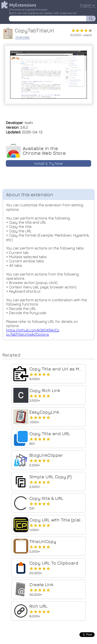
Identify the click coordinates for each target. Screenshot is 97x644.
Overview (22, 37)
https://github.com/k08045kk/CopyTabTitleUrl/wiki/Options (33, 332)
